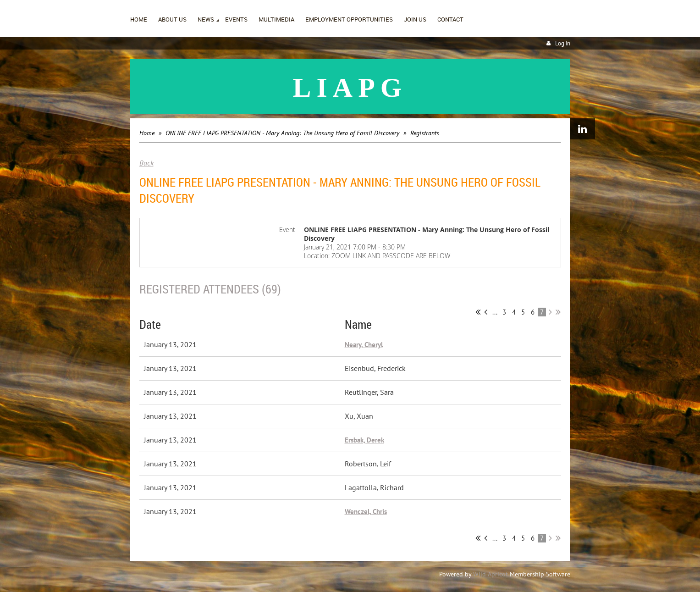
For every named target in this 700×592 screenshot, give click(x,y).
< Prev (486, 312)
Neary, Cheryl (364, 345)
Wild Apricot (491, 574)
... (495, 312)
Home (147, 133)
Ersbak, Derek (364, 440)
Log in (563, 43)
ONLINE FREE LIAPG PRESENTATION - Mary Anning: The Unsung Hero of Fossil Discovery (282, 133)
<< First (478, 312)
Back (146, 163)
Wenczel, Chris (366, 512)
